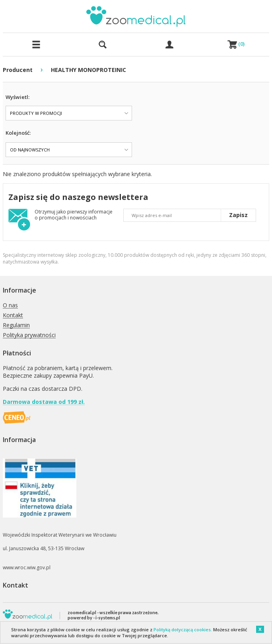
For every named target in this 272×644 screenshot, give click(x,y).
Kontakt (13, 315)
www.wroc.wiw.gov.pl (27, 567)
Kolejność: (18, 133)
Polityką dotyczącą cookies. (183, 629)
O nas (10, 306)
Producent (18, 70)
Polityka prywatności (29, 335)
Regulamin (16, 325)
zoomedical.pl (82, 612)
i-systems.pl (108, 618)
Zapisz (238, 215)
